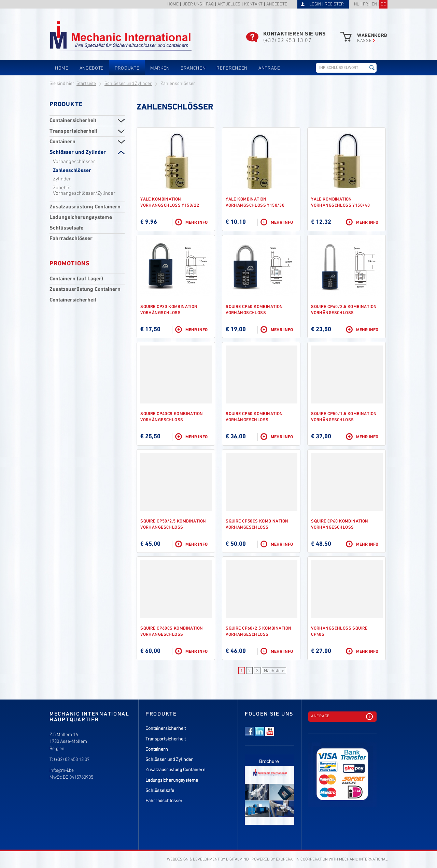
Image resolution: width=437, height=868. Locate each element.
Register (334, 4)
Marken (160, 68)
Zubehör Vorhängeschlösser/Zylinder (84, 191)
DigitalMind (237, 859)
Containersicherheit (73, 121)
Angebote (277, 5)
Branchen (193, 68)
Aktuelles (229, 5)
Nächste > (274, 671)
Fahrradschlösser (71, 239)
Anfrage (269, 68)
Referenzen (232, 68)
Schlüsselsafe (66, 228)
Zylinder (62, 179)
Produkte (127, 68)
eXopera (284, 859)
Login (315, 4)
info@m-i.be (62, 771)
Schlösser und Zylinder (128, 84)
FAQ (210, 5)
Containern (62, 142)
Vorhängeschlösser (74, 162)
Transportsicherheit (73, 131)
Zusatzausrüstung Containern (85, 207)
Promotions (70, 264)
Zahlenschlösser (72, 171)
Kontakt (253, 5)
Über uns (192, 5)
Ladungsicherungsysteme (81, 218)
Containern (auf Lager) (76, 279)
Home (173, 5)
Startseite (86, 84)
